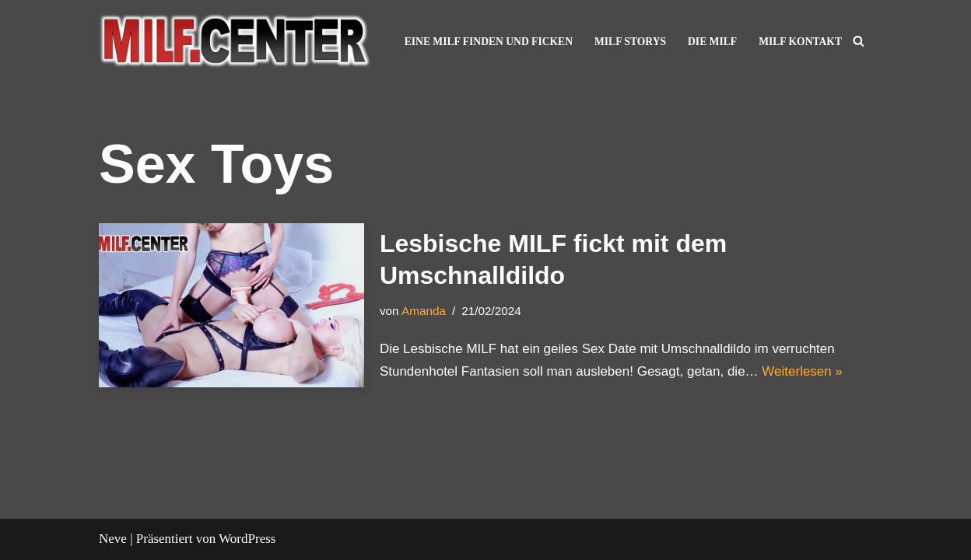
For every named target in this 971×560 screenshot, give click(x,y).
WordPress (247, 539)
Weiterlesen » (802, 371)
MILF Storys (630, 42)
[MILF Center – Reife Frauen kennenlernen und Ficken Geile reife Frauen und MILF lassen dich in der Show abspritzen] (235, 41)
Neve (113, 539)
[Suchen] (859, 41)
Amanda (424, 311)
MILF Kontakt (800, 42)
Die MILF (712, 42)
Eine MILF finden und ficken (489, 42)
